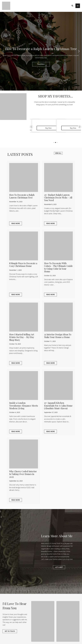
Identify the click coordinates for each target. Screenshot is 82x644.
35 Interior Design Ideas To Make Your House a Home (58, 336)
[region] (41, 51)
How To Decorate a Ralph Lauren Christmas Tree (22, 196)
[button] (72, 6)
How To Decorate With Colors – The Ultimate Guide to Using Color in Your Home (58, 267)
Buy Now (48, 128)
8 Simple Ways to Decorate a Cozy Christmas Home (23, 265)
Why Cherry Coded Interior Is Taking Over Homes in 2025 (23, 474)
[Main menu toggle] (78, 6)
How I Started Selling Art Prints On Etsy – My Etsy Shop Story (22, 337)
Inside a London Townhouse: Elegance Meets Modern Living (24, 406)
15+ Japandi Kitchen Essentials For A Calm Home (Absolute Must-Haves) (58, 406)
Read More (16, 223)
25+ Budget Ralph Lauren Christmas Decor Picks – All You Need (58, 198)
